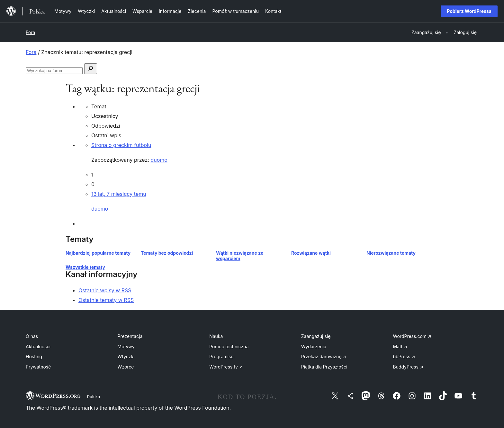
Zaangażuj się (316, 336)
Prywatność (38, 367)
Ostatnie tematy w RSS (106, 300)
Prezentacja (130, 336)
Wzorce (126, 367)
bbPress (404, 356)
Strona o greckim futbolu (121, 145)
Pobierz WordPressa (469, 11)
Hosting (34, 356)
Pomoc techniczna (229, 346)
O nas (32, 336)
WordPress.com (412, 336)
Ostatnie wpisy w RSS (105, 290)
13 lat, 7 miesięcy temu (119, 194)
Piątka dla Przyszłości (324, 367)
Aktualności (38, 346)
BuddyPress (408, 367)
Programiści (222, 356)
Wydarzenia (314, 346)
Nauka (216, 336)
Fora (30, 32)
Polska (94, 396)
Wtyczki (126, 356)
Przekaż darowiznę (324, 356)
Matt (400, 346)
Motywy (126, 346)
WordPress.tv (226, 367)
